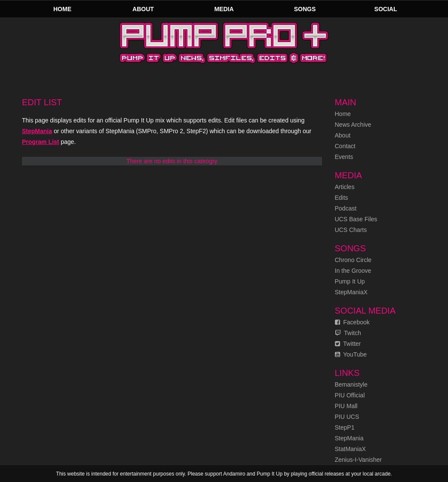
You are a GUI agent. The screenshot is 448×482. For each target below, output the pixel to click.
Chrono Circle (353, 260)
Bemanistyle (351, 384)
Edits (342, 198)
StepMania (37, 131)
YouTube (351, 354)
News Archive (353, 125)
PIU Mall (346, 406)
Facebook (352, 322)
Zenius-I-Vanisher (358, 460)
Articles (345, 187)
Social (386, 9)
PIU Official (350, 395)
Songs (305, 9)
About (143, 9)
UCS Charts (351, 230)
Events (344, 157)
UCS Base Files (356, 219)
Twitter (348, 344)
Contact (345, 146)
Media (224, 9)
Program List (40, 142)
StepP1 (345, 427)
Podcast (346, 208)
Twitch (348, 333)
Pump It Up (350, 281)
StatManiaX (350, 449)
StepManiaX (351, 292)
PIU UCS (347, 417)
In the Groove (353, 271)
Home (62, 9)
